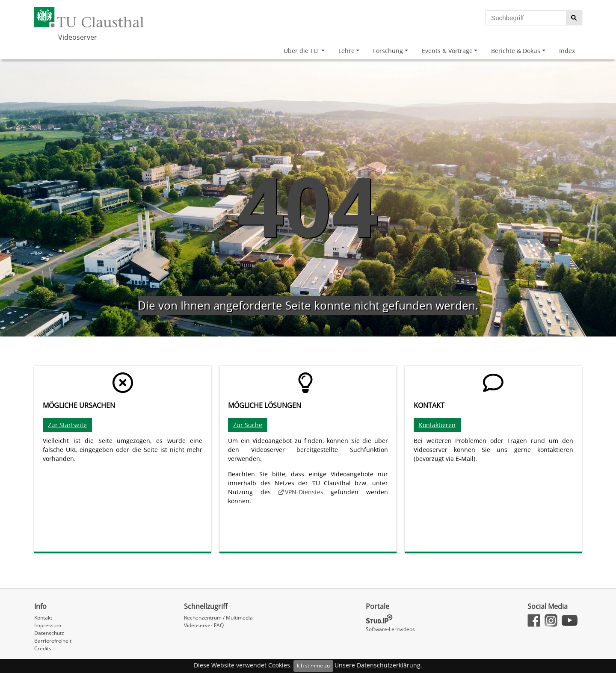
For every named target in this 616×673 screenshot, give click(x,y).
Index (567, 51)
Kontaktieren (437, 425)
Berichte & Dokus (516, 51)
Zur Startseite (67, 425)
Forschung (388, 51)
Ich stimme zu (313, 666)
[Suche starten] (574, 18)
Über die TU (302, 51)
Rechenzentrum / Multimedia (218, 618)
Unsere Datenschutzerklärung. (378, 665)
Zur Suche (248, 425)
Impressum (48, 625)
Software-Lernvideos (390, 629)
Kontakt (43, 618)
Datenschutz (49, 633)
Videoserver (78, 37)
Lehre (346, 51)
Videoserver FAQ (204, 625)
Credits (43, 648)
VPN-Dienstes (304, 492)
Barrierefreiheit (53, 641)
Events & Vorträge (447, 51)
